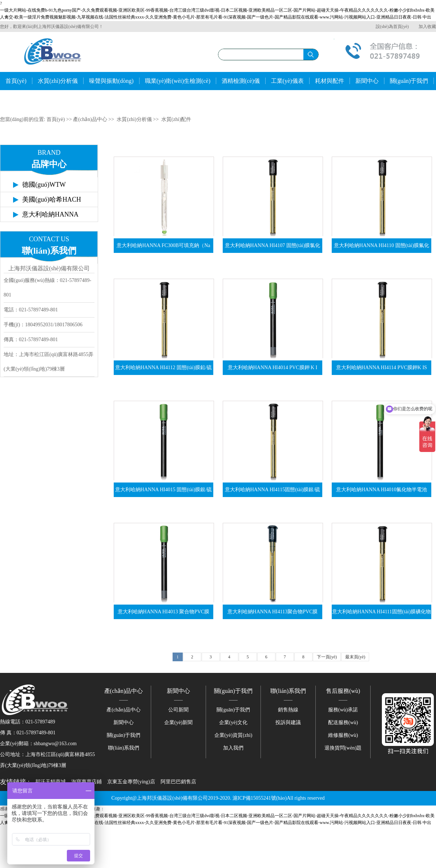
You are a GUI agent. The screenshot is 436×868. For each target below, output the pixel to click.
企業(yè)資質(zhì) (233, 735)
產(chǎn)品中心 (90, 119)
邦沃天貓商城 (51, 782)
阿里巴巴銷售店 (178, 782)
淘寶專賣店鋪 (86, 782)
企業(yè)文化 (233, 722)
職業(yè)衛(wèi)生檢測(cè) (178, 81)
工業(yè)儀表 (287, 81)
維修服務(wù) (343, 735)
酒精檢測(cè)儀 (241, 81)
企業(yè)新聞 (179, 722)
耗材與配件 (330, 81)
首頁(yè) (16, 81)
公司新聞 (178, 710)
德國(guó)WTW (44, 185)
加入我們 (233, 748)
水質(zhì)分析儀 (58, 81)
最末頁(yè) (355, 657)
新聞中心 (367, 81)
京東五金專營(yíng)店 (131, 782)
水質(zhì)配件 (176, 119)
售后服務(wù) (343, 691)
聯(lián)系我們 (23, 99)
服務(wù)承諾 (343, 710)
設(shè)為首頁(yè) (392, 27)
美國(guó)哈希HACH (52, 199)
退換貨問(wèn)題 (343, 748)
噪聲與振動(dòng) (111, 81)
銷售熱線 (288, 710)
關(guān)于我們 (409, 81)
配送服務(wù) (343, 722)
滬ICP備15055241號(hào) (260, 798)
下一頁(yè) (327, 657)
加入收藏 (427, 27)
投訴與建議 (288, 722)
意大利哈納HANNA (50, 214)
